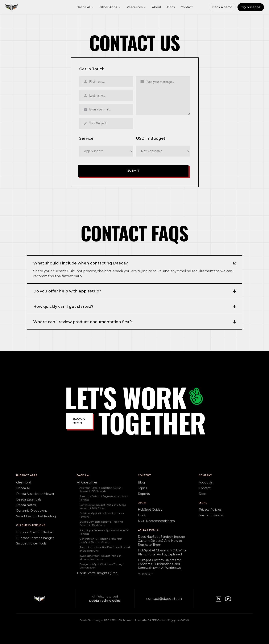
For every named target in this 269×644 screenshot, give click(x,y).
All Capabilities (87, 482)
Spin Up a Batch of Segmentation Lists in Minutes (104, 498)
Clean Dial (23, 482)
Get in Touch (92, 69)
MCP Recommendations (156, 521)
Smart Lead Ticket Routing (36, 516)
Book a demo (222, 7)
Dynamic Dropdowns (32, 511)
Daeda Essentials (29, 499)
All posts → (146, 574)
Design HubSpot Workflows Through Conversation (102, 566)
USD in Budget (151, 138)
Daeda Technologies (105, 601)
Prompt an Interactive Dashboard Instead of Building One (105, 549)
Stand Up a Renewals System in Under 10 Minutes (104, 532)
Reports (144, 494)
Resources (136, 7)
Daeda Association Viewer (35, 494)
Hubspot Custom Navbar (35, 532)
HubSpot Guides (150, 510)
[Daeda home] (11, 7)
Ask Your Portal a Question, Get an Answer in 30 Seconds (100, 489)
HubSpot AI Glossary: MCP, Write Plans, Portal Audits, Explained (162, 552)
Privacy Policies (210, 510)
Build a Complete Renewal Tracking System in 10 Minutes (101, 523)
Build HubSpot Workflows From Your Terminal (102, 515)
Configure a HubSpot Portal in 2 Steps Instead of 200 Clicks (103, 507)
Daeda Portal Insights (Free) (98, 573)
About (157, 7)
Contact (187, 7)
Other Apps (110, 7)
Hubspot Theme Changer (35, 538)
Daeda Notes (26, 505)
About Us (206, 482)
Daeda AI (85, 7)
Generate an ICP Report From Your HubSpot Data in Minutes (101, 540)
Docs (171, 7)
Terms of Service (211, 515)
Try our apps (251, 7)
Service (86, 138)
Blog (141, 482)
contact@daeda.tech (164, 599)
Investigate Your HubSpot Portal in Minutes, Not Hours (100, 557)
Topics (142, 488)
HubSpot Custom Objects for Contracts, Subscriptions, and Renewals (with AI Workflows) (160, 564)
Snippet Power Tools (31, 543)
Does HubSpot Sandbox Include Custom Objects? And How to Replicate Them (161, 541)
